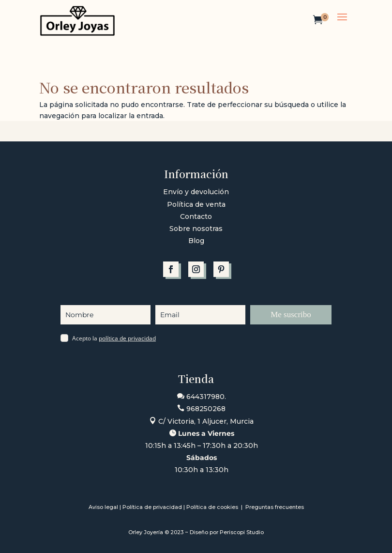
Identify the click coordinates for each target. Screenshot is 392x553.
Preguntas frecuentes (275, 507)
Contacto (196, 216)
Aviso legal (103, 507)
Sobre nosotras (196, 229)
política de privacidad (127, 338)
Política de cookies (213, 507)
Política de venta (196, 204)
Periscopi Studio (242, 532)
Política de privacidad (152, 507)
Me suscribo (291, 315)
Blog (196, 241)
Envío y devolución (196, 192)
